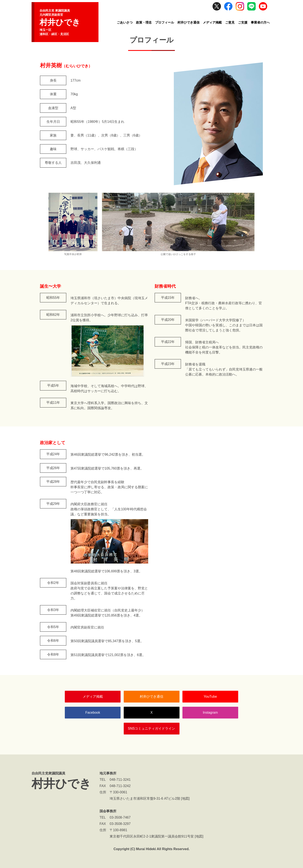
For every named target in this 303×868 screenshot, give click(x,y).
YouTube (210, 697)
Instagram (210, 713)
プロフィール (165, 22)
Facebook (93, 713)
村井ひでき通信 (188, 22)
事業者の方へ (260, 22)
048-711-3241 (120, 780)
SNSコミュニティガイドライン (152, 728)
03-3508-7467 (120, 817)
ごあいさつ (125, 22)
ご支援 (243, 22)
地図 (185, 799)
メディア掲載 (212, 22)
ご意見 (230, 22)
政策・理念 (144, 22)
